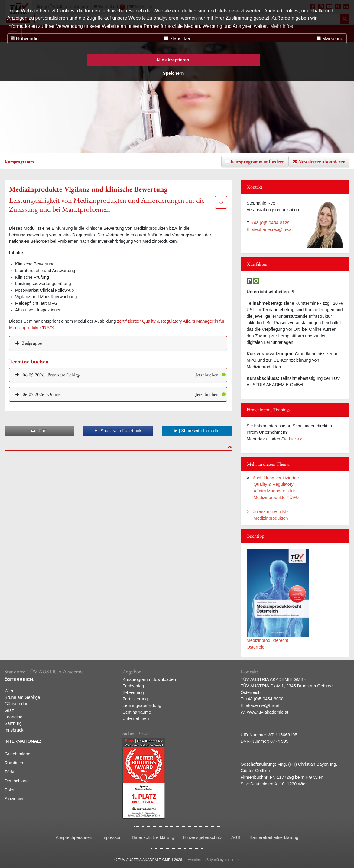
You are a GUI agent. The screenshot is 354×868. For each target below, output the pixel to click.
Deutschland (17, 781)
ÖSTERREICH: (19, 679)
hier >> (296, 439)
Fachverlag (133, 686)
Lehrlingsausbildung (142, 705)
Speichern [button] (174, 73)
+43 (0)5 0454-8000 (264, 699)
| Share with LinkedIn (196, 431)
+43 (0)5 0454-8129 (270, 223)
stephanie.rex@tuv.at (272, 229)
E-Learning (133, 692)
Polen (10, 790)
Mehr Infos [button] (282, 26)
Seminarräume (137, 712)
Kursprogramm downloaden (149, 679)
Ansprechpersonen (74, 837)
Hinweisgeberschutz (203, 837)
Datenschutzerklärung (153, 837)
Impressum (112, 837)
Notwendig (25, 39)
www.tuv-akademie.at (268, 712)
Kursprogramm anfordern (258, 161)
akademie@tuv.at (263, 705)
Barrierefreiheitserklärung (274, 837)
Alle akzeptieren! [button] (173, 60)
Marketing (330, 39)
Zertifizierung (135, 699)
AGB (236, 837)
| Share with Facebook (118, 431)
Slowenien (15, 799)
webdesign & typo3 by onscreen (214, 860)
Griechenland (18, 754)
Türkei (11, 772)
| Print (39, 431)
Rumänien (15, 763)
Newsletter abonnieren (322, 161)
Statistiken (178, 39)
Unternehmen (136, 718)
